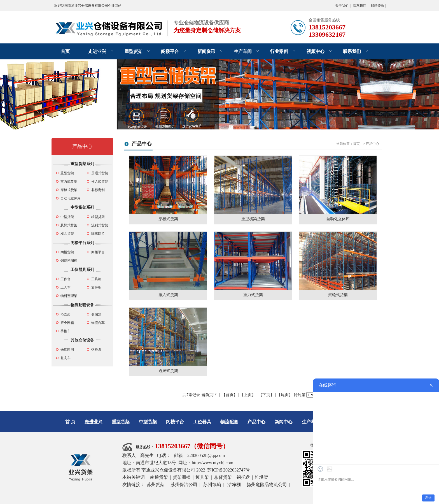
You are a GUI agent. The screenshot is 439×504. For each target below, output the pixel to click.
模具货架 (67, 234)
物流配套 (229, 422)
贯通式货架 (100, 173)
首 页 (70, 422)
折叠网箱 (67, 323)
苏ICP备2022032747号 (229, 470)
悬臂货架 (223, 477)
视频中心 (316, 51)
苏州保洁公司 (184, 485)
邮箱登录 (377, 6)
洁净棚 (234, 485)
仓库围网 (67, 350)
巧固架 (66, 314)
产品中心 (82, 146)
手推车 (66, 331)
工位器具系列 (82, 270)
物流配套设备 (82, 305)
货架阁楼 (182, 477)
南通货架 (159, 477)
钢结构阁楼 (69, 261)
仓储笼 (96, 314)
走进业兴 (97, 51)
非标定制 (98, 190)
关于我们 (342, 6)
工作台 (66, 279)
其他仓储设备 (82, 340)
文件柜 (96, 287)
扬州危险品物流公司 (267, 485)
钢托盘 (96, 350)
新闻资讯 (206, 51)
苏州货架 (156, 485)
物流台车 (98, 323)
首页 (65, 51)
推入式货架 (100, 182)
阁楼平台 (170, 51)
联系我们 (359, 6)
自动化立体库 (71, 198)
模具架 (202, 477)
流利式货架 (100, 225)
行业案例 (279, 51)
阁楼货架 (67, 252)
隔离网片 (98, 234)
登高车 (66, 358)
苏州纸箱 (212, 485)
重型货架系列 (82, 164)
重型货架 (134, 51)
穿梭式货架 (69, 190)
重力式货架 (69, 182)
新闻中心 (284, 422)
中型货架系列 (82, 207)
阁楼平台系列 (82, 243)
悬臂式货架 (69, 225)
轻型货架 (98, 217)
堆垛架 (261, 477)
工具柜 (96, 279)
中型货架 (67, 217)
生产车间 (243, 51)
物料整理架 (69, 296)
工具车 (66, 287)
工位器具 (202, 422)
